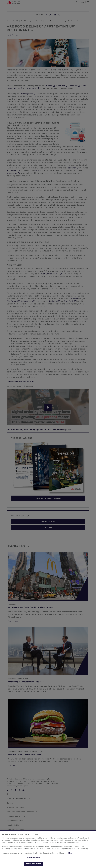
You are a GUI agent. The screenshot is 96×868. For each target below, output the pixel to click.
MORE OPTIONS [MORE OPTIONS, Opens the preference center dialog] (34, 858)
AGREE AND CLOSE (34, 864)
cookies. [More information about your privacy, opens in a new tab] (69, 853)
